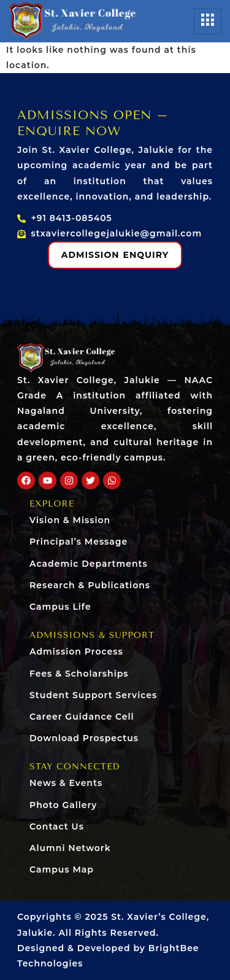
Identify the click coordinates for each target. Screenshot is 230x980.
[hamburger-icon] (208, 21)
